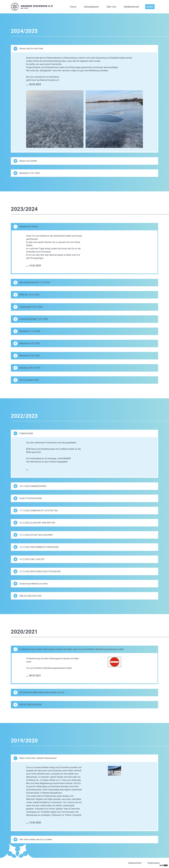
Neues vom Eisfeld (25, 161)
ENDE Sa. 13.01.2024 (26, 295)
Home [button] (73, 7)
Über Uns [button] (111, 7)
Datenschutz (135, 863)
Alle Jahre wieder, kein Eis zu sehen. (33, 840)
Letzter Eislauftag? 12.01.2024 (31, 319)
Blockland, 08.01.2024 (27, 368)
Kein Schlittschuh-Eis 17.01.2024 (32, 283)
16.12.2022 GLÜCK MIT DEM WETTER (34, 523)
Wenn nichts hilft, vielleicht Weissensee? (35, 758)
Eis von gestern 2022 (26, 380)
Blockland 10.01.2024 (27, 343)
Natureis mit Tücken (26, 227)
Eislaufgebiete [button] (91, 7)
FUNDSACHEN (23, 433)
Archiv (150, 7)
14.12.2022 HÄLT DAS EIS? (29, 559)
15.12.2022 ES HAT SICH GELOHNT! (33, 535)
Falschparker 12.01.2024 (28, 307)
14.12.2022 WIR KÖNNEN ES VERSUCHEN (36, 547)
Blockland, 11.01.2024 (27, 331)
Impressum (154, 863)
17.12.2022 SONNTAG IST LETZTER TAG (36, 510)
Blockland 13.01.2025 (27, 173)
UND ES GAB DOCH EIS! (28, 596)
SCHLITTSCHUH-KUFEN (28, 498)
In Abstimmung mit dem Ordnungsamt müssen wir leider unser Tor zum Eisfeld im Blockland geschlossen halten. (69, 649)
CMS (166, 865)
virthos (162, 865)
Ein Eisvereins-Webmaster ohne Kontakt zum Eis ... (40, 692)
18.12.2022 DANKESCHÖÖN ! (30, 486)
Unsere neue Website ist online (31, 584)
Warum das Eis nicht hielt (28, 49)
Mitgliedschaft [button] (131, 7)
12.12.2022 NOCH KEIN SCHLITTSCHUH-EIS (37, 571)
